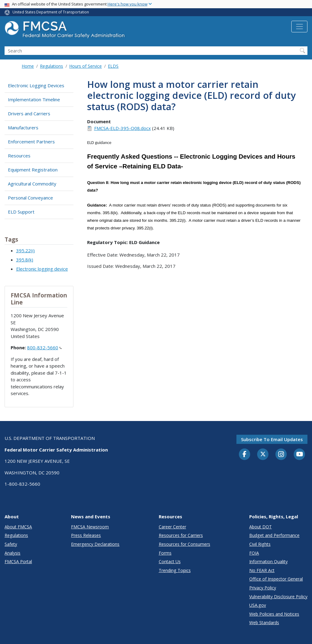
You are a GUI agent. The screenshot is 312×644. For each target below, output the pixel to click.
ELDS (113, 66)
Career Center (172, 527)
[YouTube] (300, 455)
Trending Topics (175, 570)
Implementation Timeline (34, 99)
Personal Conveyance (30, 198)
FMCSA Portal (18, 561)
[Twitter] (263, 454)
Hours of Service (85, 66)
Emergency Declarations (95, 544)
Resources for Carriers (181, 535)
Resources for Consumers (184, 544)
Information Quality (268, 561)
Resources (19, 156)
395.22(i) (25, 250)
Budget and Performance (274, 535)
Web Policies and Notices (274, 614)
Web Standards (264, 622)
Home (28, 66)
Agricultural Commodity (32, 184)
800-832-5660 (44, 347)
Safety (11, 544)
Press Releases (86, 535)
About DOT (261, 527)
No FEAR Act (262, 570)
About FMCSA (18, 527)
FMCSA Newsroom (90, 527)
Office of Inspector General (276, 579)
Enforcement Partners (31, 142)
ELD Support (21, 212)
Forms (165, 553)
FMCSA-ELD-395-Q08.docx (122, 128)
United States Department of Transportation (51, 12)
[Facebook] (245, 455)
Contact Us (170, 561)
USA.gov (258, 605)
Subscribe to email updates (272, 439)
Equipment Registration (33, 170)
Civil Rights (260, 544)
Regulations (51, 66)
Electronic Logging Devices (36, 85)
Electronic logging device (42, 269)
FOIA (254, 553)
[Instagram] (281, 455)
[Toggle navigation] (299, 27)
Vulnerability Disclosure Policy (278, 597)
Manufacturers (23, 128)
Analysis (12, 553)
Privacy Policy (263, 588)
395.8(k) (25, 260)
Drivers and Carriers (29, 113)
